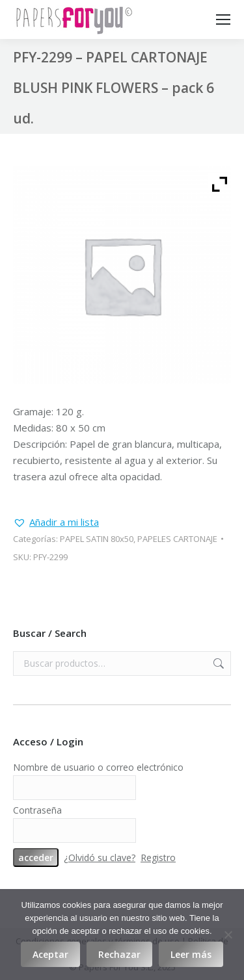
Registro (158, 857)
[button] (56, 522)
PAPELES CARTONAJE (177, 539)
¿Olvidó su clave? (100, 857)
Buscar (217, 664)
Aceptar (50, 954)
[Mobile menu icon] (223, 19)
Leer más (191, 954)
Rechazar (119, 954)
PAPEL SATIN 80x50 (97, 539)
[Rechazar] (228, 935)
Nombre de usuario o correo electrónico (98, 767)
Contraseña (37, 810)
